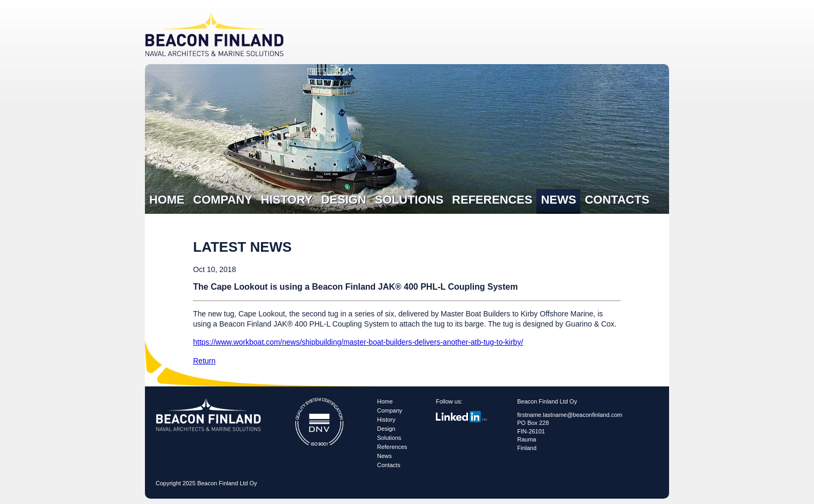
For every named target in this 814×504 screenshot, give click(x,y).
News (558, 200)
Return (204, 361)
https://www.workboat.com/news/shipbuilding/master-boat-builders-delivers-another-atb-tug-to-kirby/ (358, 342)
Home (167, 200)
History (287, 200)
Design (343, 200)
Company (223, 200)
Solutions (409, 200)
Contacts (617, 200)
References (492, 200)
